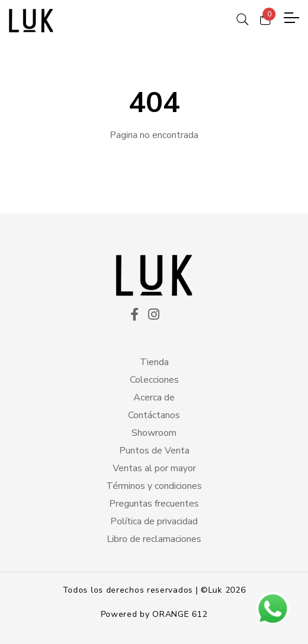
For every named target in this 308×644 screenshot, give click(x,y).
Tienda (154, 362)
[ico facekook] (135, 316)
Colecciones (154, 380)
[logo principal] (31, 21)
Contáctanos (154, 415)
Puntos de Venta (154, 451)
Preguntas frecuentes (154, 504)
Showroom (154, 433)
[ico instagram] (154, 316)
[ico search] (243, 18)
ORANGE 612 (180, 614)
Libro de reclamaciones (154, 539)
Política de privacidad (154, 521)
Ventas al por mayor (154, 468)
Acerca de (154, 397)
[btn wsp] (273, 609)
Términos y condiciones (154, 486)
